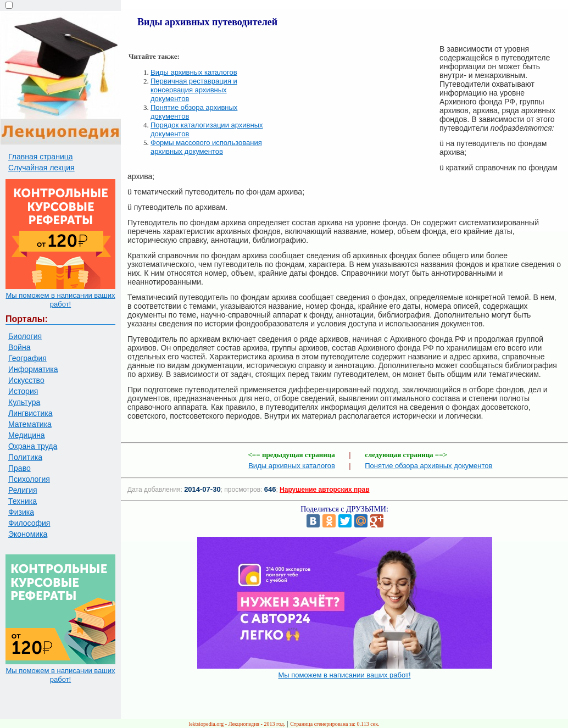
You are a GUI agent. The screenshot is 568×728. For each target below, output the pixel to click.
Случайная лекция (41, 168)
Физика (21, 512)
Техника (23, 501)
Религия (23, 490)
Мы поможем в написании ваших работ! (60, 300)
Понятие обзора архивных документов (428, 466)
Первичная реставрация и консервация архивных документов (194, 90)
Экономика (28, 534)
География (27, 358)
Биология (25, 336)
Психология (29, 479)
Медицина (27, 435)
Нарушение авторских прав (324, 490)
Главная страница (41, 157)
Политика (25, 457)
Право (20, 468)
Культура (24, 402)
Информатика (33, 369)
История (23, 391)
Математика (30, 424)
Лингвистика (30, 413)
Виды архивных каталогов (194, 72)
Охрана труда (33, 446)
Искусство (26, 380)
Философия (29, 523)
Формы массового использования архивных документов (206, 147)
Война (19, 347)
